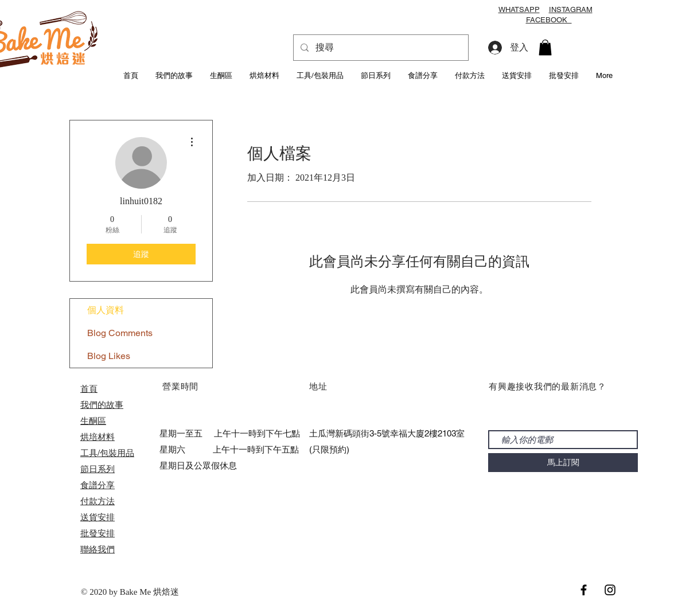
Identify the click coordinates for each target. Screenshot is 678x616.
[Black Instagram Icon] (610, 590)
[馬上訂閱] (563, 463)
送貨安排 (98, 517)
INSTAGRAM (571, 9)
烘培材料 (98, 437)
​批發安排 (98, 533)
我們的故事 (102, 405)
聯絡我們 (98, 549)
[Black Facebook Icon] (584, 590)
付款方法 (98, 501)
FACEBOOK (549, 20)
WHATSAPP (519, 9)
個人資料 (106, 310)
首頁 (89, 389)
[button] (545, 47)
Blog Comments (120, 333)
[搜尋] (380, 48)
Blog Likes (109, 356)
